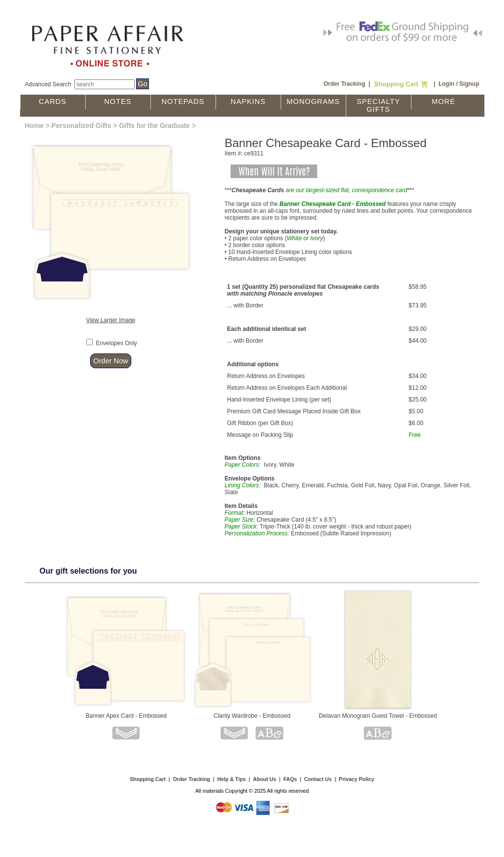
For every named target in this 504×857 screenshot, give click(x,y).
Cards (52, 101)
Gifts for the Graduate (155, 126)
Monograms (313, 101)
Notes (118, 101)
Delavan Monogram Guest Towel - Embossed (378, 716)
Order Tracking (344, 84)
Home (35, 126)
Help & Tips (231, 779)
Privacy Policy (357, 779)
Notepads (183, 101)
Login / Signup (459, 84)
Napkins (248, 101)
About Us (264, 779)
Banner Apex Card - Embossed (126, 716)
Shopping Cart (148, 779)
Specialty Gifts (378, 105)
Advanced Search (48, 84)
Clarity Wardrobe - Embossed (252, 716)
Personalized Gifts (81, 126)
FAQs (290, 779)
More (444, 101)
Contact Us (318, 779)
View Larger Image (111, 320)
